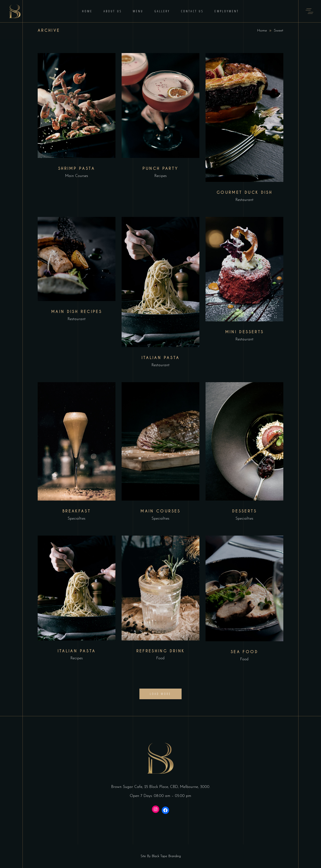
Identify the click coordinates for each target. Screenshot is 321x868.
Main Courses (77, 176)
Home (262, 31)
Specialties (76, 519)
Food (160, 658)
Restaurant (244, 200)
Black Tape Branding (166, 856)
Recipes (160, 176)
